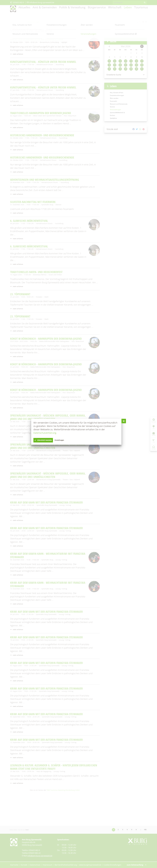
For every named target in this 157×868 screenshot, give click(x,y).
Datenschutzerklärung (45, 433)
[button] (124, 421)
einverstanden (46, 440)
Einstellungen (66, 440)
